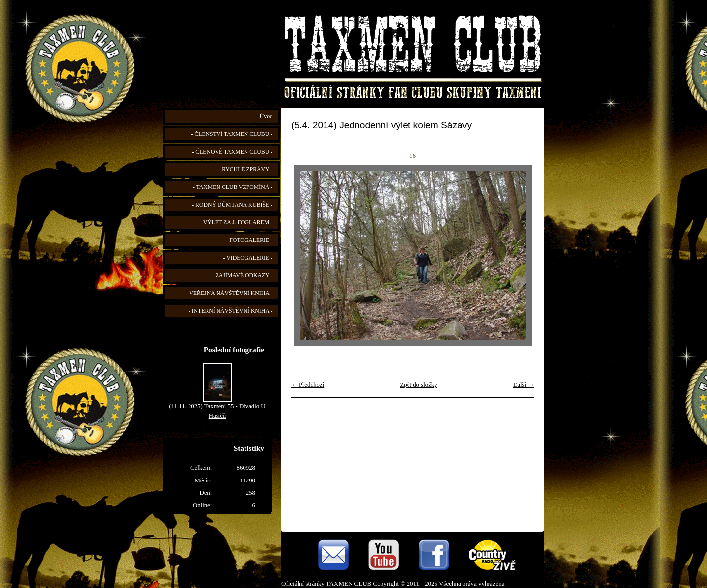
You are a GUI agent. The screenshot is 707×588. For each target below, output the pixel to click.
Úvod (266, 117)
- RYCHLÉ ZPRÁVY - (245, 170)
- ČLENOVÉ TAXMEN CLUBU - (232, 152)
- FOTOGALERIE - (249, 240)
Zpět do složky (419, 385)
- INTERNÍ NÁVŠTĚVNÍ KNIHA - (231, 311)
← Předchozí (308, 385)
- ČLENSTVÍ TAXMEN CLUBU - (232, 134)
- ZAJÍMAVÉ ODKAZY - (242, 276)
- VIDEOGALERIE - (248, 258)
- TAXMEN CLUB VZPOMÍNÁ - (233, 187)
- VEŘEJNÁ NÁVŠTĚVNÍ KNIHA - (229, 293)
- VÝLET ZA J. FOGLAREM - (236, 223)
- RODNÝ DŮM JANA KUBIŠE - (232, 205)
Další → (524, 385)
